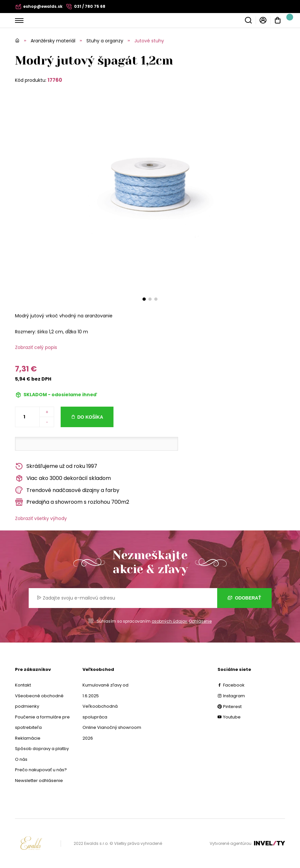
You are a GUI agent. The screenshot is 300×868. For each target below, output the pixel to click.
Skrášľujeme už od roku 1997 (56, 466)
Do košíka (90, 417)
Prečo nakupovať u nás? (41, 770)
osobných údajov (169, 621)
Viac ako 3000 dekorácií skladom (63, 478)
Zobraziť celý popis (36, 347)
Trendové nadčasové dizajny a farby (67, 490)
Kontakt (23, 685)
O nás (21, 759)
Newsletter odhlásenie (39, 781)
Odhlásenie (200, 621)
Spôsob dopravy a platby (42, 749)
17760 (55, 80)
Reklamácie (28, 738)
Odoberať (244, 598)
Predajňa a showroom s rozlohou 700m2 (72, 502)
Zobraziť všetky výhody (41, 518)
